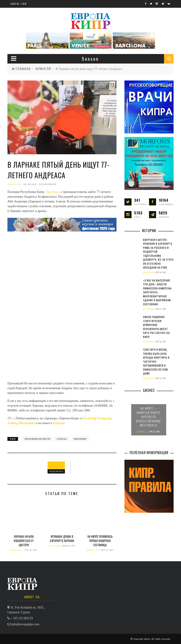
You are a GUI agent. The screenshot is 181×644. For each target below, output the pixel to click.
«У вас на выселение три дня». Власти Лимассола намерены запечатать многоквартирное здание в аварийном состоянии (157, 292)
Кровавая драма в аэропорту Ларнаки (62, 539)
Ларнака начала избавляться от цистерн (24, 541)
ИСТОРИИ (54, 546)
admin (147, 639)
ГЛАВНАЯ (23, 69)
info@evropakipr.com (25, 624)
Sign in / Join (18, 4)
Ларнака (62, 439)
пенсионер (80, 439)
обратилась (53, 192)
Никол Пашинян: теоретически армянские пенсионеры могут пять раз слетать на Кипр (156, 327)
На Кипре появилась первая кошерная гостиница (100, 541)
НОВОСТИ (43, 69)
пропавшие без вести (37, 439)
